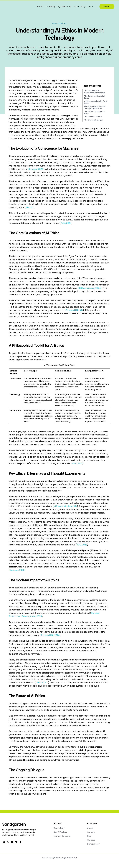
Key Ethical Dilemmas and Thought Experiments (95, 107)
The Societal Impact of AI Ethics (95, 113)
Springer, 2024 (36, 169)
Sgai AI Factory (64, 6)
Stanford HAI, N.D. (74, 310)
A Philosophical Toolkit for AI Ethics (96, 102)
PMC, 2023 (82, 545)
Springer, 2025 (17, 570)
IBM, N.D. (30, 207)
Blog (83, 6)
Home (40, 6)
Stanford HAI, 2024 (50, 635)
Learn (90, 6)
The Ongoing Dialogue (93, 120)
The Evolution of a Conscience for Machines (95, 92)
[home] (17, 7)
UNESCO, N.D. (42, 683)
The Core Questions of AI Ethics (95, 97)
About (76, 6)
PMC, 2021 (66, 223)
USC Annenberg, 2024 (90, 288)
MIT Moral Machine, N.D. (65, 506)
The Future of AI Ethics (93, 117)
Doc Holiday (50, 6)
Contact (107, 6)
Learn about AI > (59, 23)
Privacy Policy (93, 844)
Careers (91, 832)
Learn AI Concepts (62, 836)
